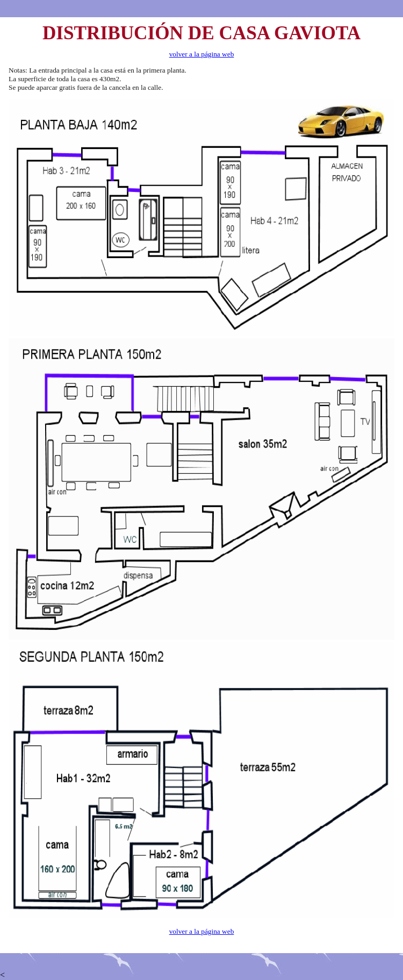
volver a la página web (202, 54)
